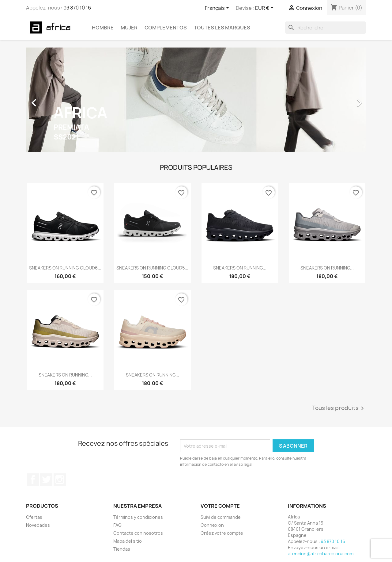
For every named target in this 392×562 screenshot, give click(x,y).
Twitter (46, 480)
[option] (196, 100)
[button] (52, 100)
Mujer (129, 28)
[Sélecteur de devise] (265, 8)
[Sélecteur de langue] (218, 8)
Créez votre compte (222, 533)
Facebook (33, 480)
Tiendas (122, 549)
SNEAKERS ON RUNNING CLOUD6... (65, 268)
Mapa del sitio (128, 541)
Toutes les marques (222, 28)
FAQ (117, 525)
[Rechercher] (326, 28)
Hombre (103, 28)
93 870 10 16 (77, 8)
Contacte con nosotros (138, 533)
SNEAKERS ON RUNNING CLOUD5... (152, 268)
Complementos (166, 28)
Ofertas (34, 517)
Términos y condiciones (138, 517)
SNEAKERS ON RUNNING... (240, 268)
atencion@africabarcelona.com (321, 554)
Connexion (212, 525)
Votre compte (220, 506)
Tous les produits (339, 408)
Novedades (38, 525)
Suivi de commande (221, 517)
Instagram (60, 480)
